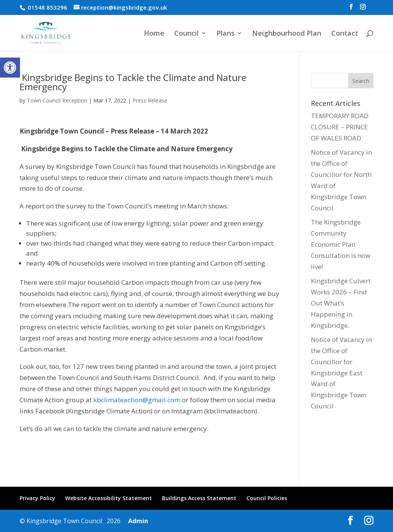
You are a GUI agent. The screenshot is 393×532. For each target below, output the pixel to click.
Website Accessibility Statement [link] (109, 498)
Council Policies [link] (267, 498)
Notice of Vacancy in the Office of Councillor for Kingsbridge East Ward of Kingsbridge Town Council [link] (341, 373)
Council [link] (187, 34)
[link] (10, 68)
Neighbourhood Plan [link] (287, 34)
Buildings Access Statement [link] (199, 498)
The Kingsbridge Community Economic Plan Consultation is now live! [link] (341, 244)
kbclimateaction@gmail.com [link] (137, 400)
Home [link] (154, 34)
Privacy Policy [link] (37, 498)
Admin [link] (137, 521)
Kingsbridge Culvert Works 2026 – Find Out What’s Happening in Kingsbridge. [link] (341, 303)
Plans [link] (225, 34)
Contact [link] (345, 34)
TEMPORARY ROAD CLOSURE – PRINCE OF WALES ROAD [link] (340, 127)
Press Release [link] (150, 100)
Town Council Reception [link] (57, 100)
